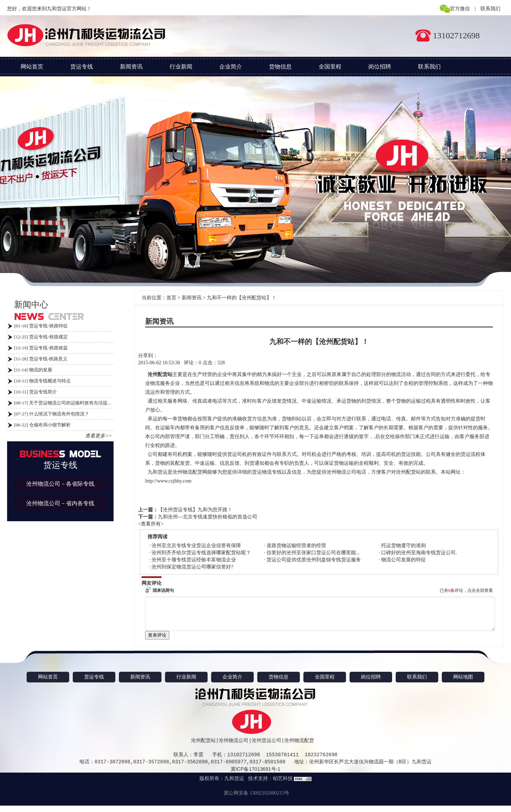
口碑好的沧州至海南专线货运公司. (419, 553)
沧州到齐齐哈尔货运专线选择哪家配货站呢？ (201, 553)
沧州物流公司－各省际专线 (60, 484)
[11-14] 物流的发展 (33, 370)
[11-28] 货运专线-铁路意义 (41, 359)
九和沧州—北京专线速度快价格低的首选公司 (208, 517)
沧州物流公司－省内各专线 (60, 503)
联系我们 (490, 9)
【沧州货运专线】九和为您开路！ (195, 510)
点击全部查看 (480, 590)
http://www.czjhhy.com (168, 481)
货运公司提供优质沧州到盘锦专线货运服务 (314, 560)
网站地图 (463, 683)
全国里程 (330, 67)
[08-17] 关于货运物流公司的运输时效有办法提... (63, 403)
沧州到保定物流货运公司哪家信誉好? (192, 567)
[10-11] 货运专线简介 (35, 392)
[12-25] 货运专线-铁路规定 (41, 337)
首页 (171, 298)
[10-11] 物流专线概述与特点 (42, 381)
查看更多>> (98, 436)
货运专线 (82, 67)
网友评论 (152, 583)
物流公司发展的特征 (403, 560)
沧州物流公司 (233, 747)
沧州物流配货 (299, 747)
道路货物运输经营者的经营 (296, 546)
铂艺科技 (283, 785)
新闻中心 (31, 305)
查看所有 (151, 524)
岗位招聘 (380, 67)
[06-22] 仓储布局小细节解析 (42, 425)
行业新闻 (181, 67)
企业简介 (231, 67)
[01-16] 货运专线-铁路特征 (41, 326)
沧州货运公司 (267, 747)
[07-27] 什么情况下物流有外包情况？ (52, 414)
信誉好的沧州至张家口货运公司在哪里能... (313, 553)
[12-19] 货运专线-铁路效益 (41, 348)
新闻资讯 (131, 67)
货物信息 (280, 67)
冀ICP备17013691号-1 (255, 775)
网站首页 (32, 67)
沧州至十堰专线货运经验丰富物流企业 (194, 560)
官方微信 (460, 9)
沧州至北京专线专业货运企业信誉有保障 (196, 546)
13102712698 (456, 36)
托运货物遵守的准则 (403, 546)
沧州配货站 (203, 747)
